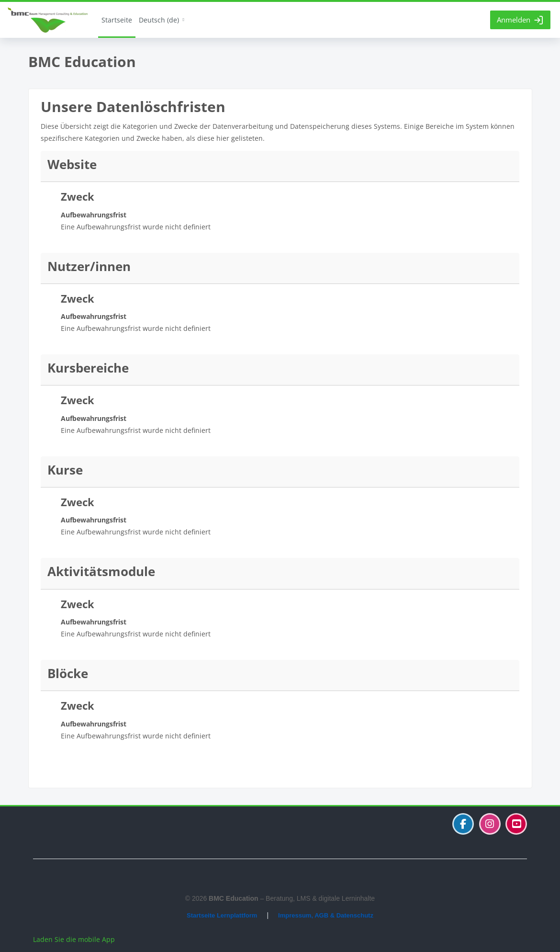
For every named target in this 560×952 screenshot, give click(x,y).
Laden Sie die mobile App (74, 939)
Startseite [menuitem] (117, 20)
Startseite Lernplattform (222, 915)
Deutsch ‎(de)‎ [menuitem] (159, 20)
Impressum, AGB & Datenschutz (326, 915)
